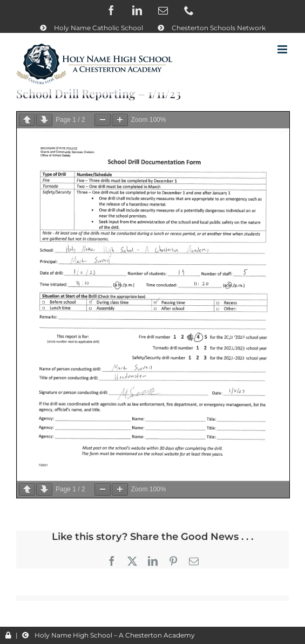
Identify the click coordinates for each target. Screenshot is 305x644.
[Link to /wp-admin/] (8, 635)
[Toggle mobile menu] (283, 49)
